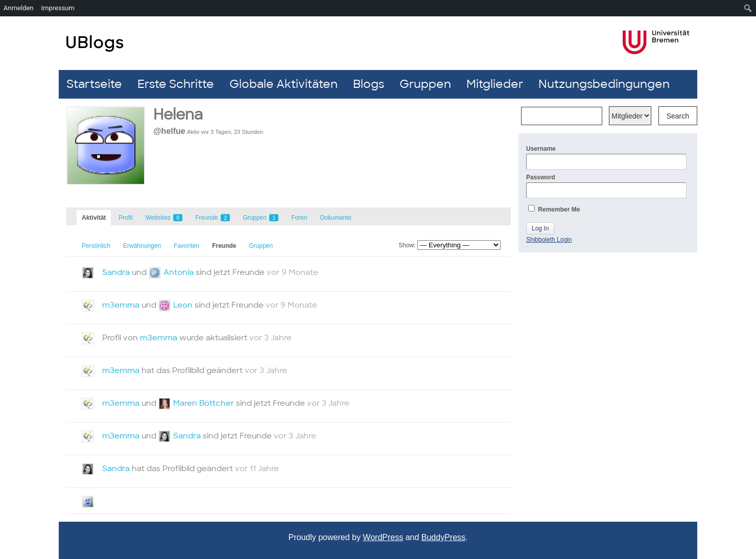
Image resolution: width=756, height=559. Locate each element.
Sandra (116, 272)
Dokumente (336, 218)
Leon (183, 305)
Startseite (94, 84)
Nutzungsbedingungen (604, 84)
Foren (299, 218)
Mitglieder (495, 84)
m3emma (121, 305)
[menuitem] (748, 8)
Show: (407, 245)
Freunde (212, 218)
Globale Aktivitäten (283, 84)
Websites (164, 218)
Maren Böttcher (204, 403)
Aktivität (94, 218)
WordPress (383, 537)
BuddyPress (443, 537)
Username (606, 157)
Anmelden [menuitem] (19, 8)
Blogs (369, 84)
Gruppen (425, 84)
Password (606, 186)
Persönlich (96, 246)
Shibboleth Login (549, 240)
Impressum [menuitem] (58, 8)
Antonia (179, 272)
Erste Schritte (176, 84)
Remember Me (554, 209)
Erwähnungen (142, 246)
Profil (125, 218)
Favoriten (186, 246)
